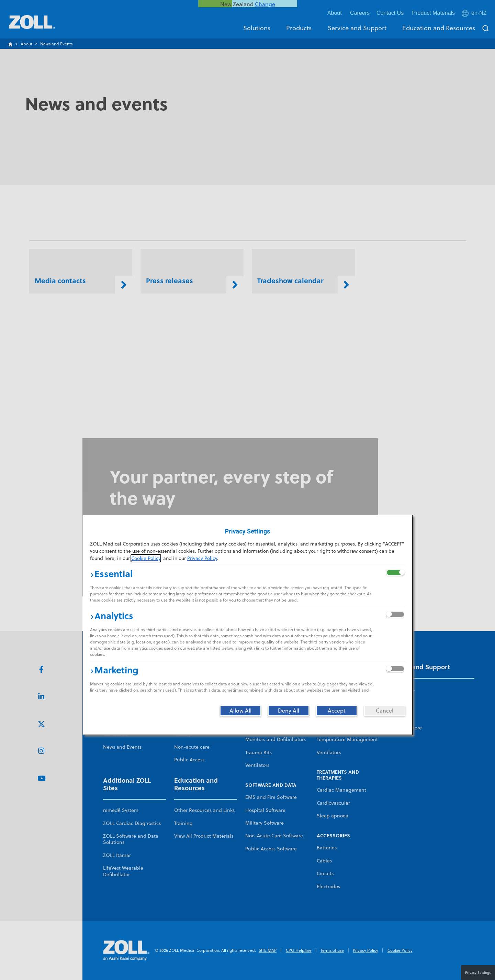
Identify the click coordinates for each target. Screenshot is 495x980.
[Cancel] (385, 711)
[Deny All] (289, 711)
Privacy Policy (202, 558)
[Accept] (337, 711)
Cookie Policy (146, 558)
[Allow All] (240, 711)
